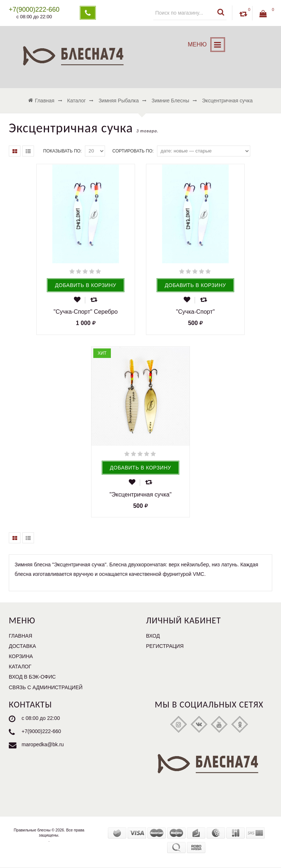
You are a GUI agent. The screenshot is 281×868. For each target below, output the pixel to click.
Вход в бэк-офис (32, 677)
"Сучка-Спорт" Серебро (85, 312)
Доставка (22, 646)
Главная (20, 636)
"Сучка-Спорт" (195, 312)
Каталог (20, 667)
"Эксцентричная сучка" (140, 495)
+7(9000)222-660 (41, 731)
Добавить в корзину (85, 285)
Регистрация (165, 646)
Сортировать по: (133, 151)
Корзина (21, 656)
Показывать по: (62, 151)
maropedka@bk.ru (43, 744)
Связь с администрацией (46, 687)
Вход (153, 636)
